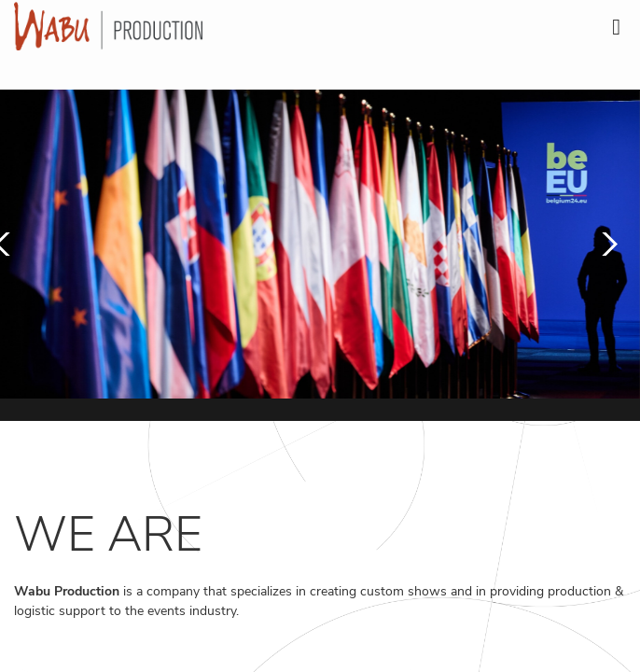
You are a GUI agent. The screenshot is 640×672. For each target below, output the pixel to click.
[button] (605, 244)
